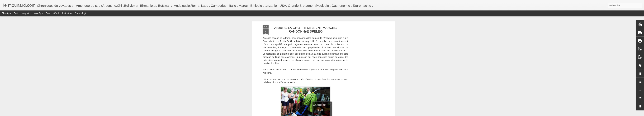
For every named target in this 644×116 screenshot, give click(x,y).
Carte (16, 13)
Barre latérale (53, 13)
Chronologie (81, 13)
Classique (7, 13)
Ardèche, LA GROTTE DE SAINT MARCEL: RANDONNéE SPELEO (306, 30)
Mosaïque (38, 13)
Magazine (26, 13)
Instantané (67, 13)
